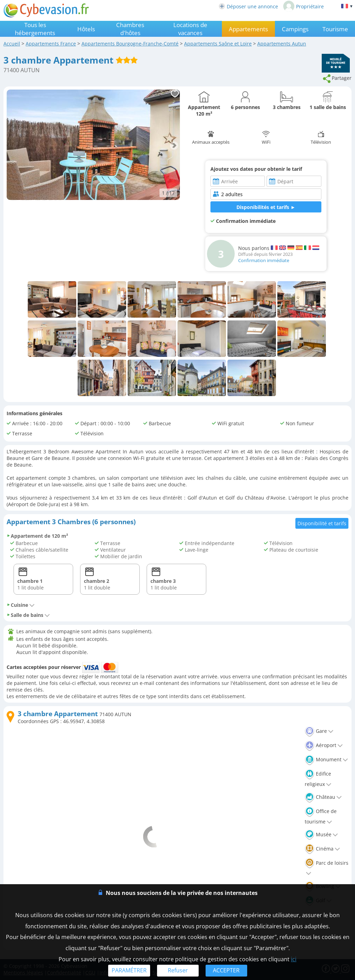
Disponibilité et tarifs (322, 523)
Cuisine (21, 605)
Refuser (178, 970)
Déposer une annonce (248, 6)
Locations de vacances (190, 29)
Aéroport (324, 745)
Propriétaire (304, 6)
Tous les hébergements (35, 29)
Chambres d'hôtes (130, 29)
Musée (321, 834)
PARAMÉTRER (129, 970)
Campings (295, 29)
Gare (319, 731)
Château (323, 797)
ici (294, 959)
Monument (326, 759)
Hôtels (86, 29)
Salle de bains (28, 615)
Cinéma (322, 849)
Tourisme (335, 29)
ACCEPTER (226, 970)
